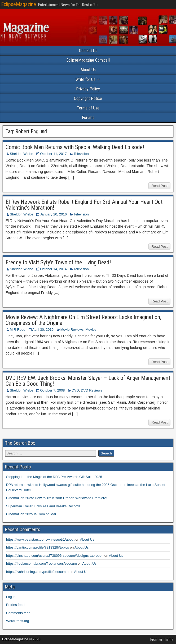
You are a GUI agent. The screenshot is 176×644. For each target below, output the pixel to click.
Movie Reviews (72, 330)
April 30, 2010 (43, 330)
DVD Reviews (91, 390)
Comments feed (18, 613)
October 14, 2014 (53, 269)
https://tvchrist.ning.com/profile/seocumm (37, 572)
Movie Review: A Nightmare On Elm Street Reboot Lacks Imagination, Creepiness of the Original (83, 320)
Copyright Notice (88, 98)
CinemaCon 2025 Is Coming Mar (31, 514)
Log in (11, 597)
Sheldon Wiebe (21, 154)
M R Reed (18, 330)
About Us (88, 70)
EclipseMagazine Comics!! (88, 60)
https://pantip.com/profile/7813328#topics (38, 547)
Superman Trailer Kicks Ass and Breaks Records (43, 506)
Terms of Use (88, 108)
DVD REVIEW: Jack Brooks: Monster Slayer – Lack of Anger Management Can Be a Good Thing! (88, 381)
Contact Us (88, 51)
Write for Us (85, 79)
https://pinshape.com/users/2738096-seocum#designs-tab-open (55, 556)
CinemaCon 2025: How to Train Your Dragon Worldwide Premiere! (57, 498)
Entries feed (15, 605)
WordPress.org (17, 621)
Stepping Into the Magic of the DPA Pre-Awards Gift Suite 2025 (54, 477)
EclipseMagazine (19, 4)
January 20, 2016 (53, 214)
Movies (91, 330)
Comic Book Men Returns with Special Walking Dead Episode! (75, 147)
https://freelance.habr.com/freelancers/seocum (41, 563)
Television (81, 154)
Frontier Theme (162, 640)
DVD (75, 390)
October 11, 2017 (53, 154)
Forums (88, 118)
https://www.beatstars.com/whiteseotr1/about (40, 539)
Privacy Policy (88, 89)
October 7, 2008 (52, 390)
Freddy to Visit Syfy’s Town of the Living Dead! (58, 262)
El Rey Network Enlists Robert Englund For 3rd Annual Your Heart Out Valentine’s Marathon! (84, 205)
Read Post (159, 186)
